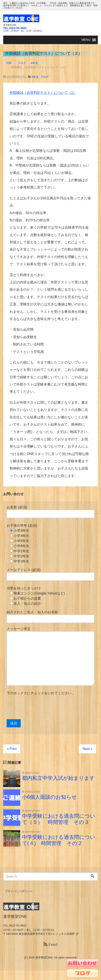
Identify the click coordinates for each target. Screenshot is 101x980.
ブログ (44, 77)
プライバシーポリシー (19, 891)
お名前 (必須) (50, 512)
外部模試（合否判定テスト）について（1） (43, 93)
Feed (50, 945)
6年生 (35, 77)
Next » (88, 749)
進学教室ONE (44, 958)
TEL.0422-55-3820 (15, 28)
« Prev (12, 749)
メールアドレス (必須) (50, 574)
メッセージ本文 (50, 656)
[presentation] (39, 707)
